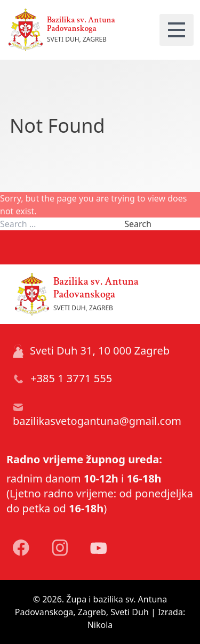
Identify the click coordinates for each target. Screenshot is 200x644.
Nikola (100, 625)
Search (138, 224)
